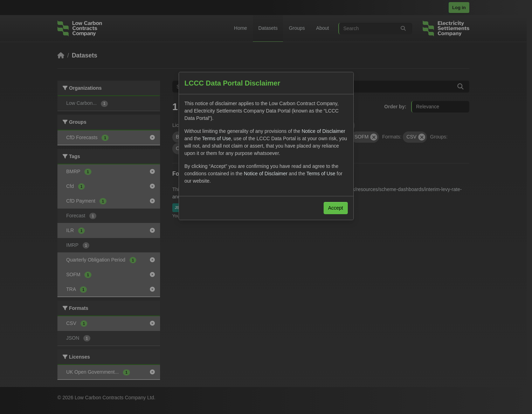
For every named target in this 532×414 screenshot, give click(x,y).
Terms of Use (216, 138)
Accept (336, 208)
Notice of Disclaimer (323, 131)
